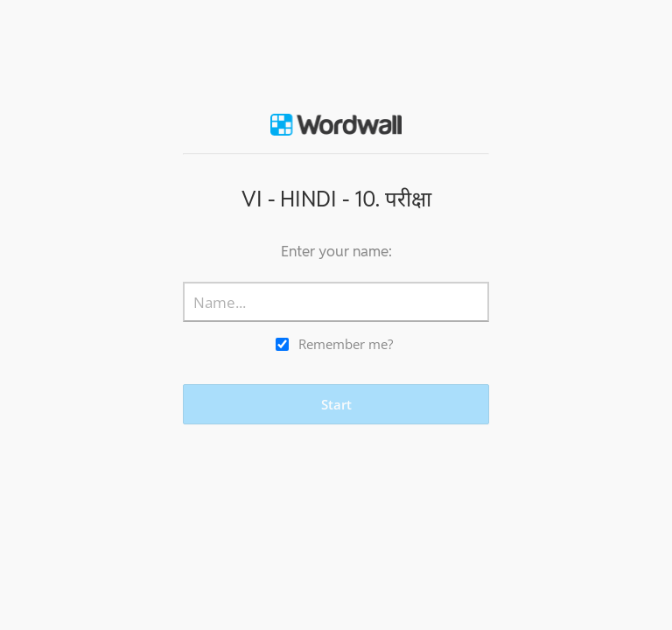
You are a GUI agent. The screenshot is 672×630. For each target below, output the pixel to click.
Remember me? (346, 344)
